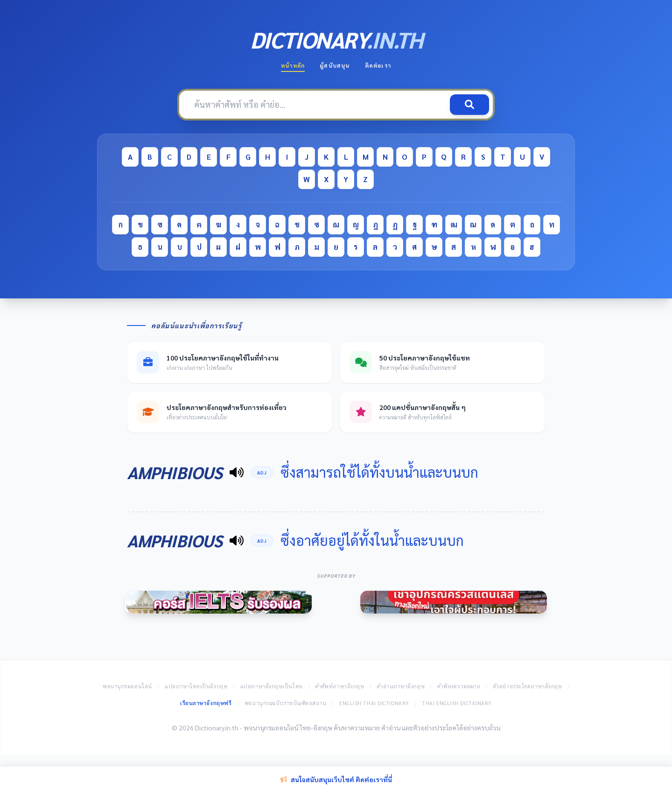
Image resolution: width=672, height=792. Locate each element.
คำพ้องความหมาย (459, 686)
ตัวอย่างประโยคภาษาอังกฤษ (528, 686)
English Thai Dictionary (374, 703)
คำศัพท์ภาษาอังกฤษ (340, 686)
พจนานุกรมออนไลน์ (127, 686)
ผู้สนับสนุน (335, 65)
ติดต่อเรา (378, 65)
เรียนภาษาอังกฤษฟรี (206, 703)
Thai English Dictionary (457, 703)
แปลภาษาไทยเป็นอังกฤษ (196, 686)
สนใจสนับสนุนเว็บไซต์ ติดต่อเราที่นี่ (336, 779)
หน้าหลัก (293, 65)
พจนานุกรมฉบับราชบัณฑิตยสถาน (286, 703)
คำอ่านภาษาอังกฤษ (401, 686)
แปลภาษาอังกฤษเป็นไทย (272, 686)
